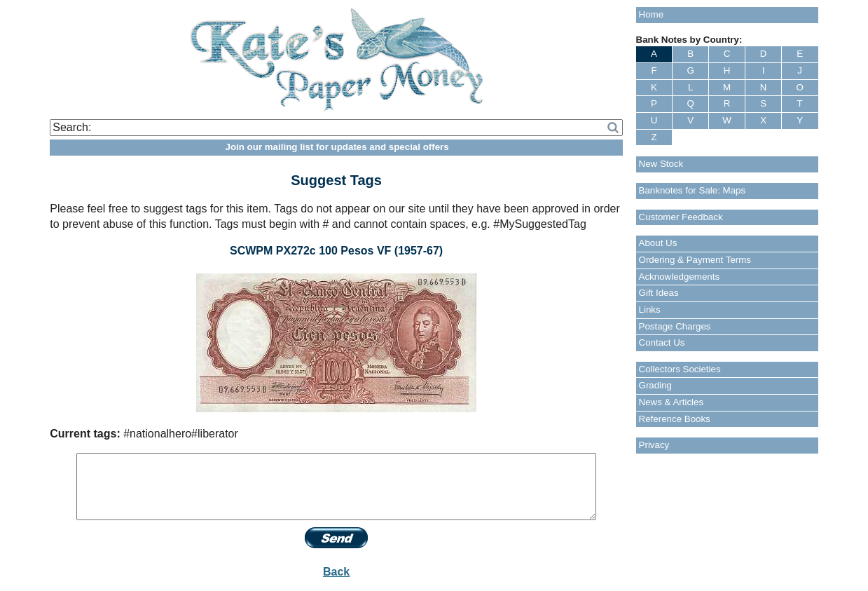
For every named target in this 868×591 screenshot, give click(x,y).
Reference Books (675, 419)
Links (650, 310)
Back (336, 572)
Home (652, 14)
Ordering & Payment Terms (695, 260)
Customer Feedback (681, 217)
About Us (658, 243)
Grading (655, 385)
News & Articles (671, 402)
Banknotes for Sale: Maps (693, 190)
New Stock (661, 164)
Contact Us (662, 342)
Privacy (654, 445)
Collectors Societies (680, 369)
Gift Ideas (659, 293)
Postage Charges (675, 326)
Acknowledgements (680, 277)
